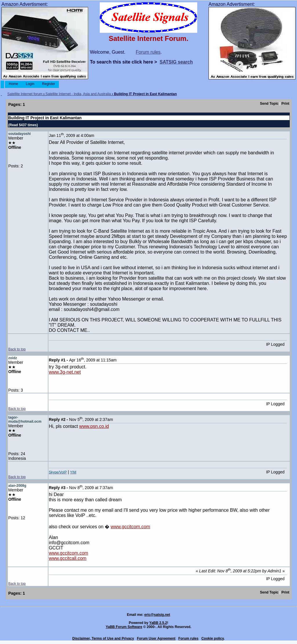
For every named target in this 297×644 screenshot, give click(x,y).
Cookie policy (212, 638)
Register (49, 84)
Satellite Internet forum (25, 94)
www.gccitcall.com (68, 558)
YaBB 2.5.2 (158, 623)
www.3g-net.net (65, 372)
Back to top (17, 349)
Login (30, 84)
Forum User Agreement (156, 638)
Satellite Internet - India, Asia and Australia (78, 94)
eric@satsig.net (157, 615)
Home (13, 84)
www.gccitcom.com (131, 527)
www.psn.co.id (94, 426)
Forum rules (148, 52)
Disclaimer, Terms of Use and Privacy (103, 638)
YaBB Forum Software (124, 627)
